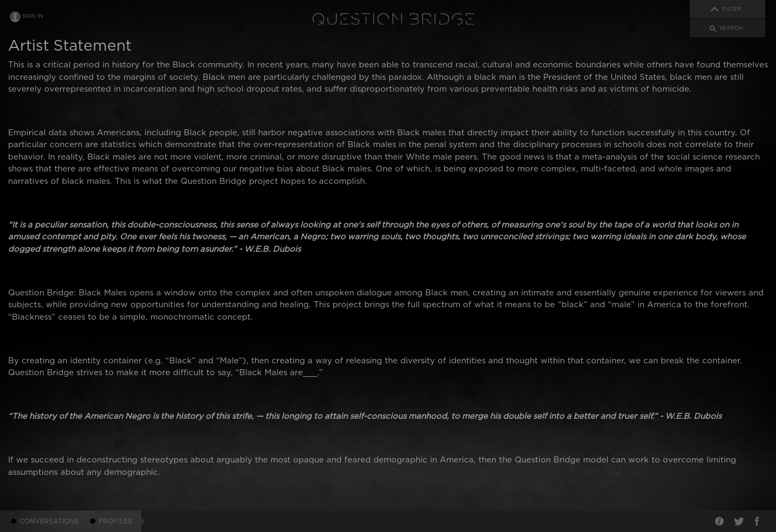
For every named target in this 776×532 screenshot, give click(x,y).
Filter (732, 9)
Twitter (738, 521)
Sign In (33, 16)
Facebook (757, 521)
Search (731, 28)
